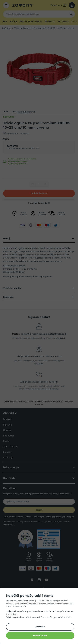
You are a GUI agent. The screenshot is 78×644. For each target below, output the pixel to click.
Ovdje (9, 611)
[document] (40, 616)
